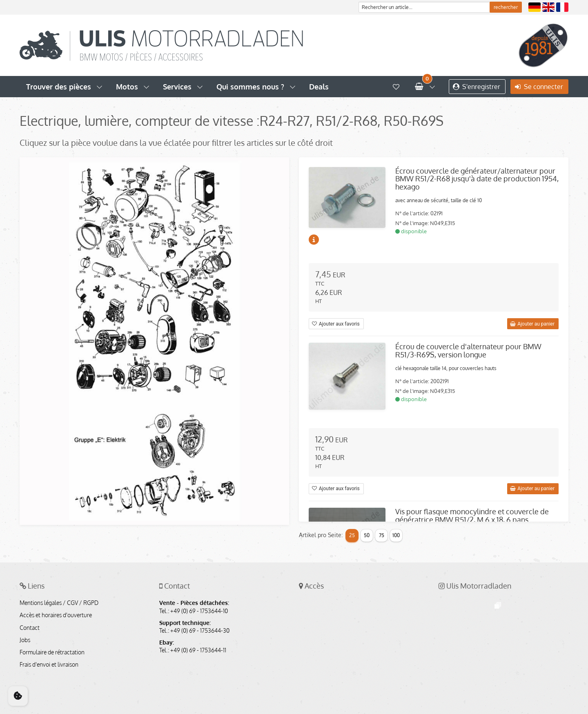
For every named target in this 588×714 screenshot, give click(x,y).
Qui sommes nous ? (250, 87)
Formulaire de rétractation (52, 652)
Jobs (25, 640)
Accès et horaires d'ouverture (56, 615)
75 (382, 535)
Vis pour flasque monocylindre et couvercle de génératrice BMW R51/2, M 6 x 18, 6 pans (472, 515)
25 (352, 535)
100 (396, 535)
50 (367, 535)
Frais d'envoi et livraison (49, 665)
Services (177, 87)
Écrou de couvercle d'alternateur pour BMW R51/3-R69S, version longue (468, 350)
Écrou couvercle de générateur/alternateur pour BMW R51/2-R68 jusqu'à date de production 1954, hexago (477, 179)
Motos (127, 87)
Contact (30, 628)
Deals (319, 87)
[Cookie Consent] (18, 696)
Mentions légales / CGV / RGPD (59, 603)
